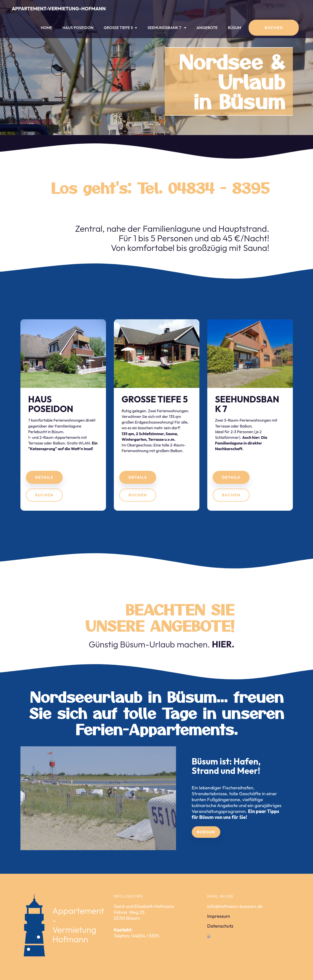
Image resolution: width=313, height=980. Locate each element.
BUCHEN (274, 28)
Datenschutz (220, 939)
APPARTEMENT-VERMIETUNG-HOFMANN (59, 9)
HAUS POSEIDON (78, 28)
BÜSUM (235, 28)
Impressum (219, 929)
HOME (46, 28)
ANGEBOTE (207, 28)
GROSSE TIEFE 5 (118, 28)
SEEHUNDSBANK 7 (165, 28)
